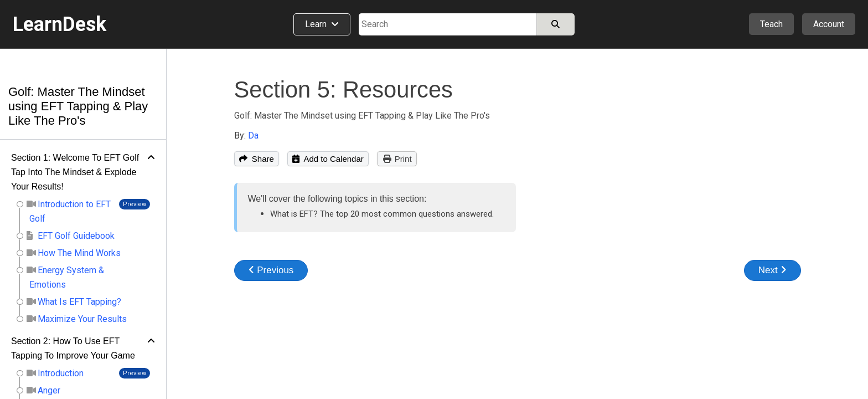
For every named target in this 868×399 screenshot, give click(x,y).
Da (253, 135)
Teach (771, 24)
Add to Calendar (328, 159)
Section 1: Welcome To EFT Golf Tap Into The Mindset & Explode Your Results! (75, 172)
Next (773, 270)
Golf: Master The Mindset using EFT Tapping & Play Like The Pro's (78, 106)
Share (257, 159)
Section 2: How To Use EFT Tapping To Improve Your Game (73, 348)
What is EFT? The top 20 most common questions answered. (382, 214)
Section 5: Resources (343, 89)
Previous (271, 270)
